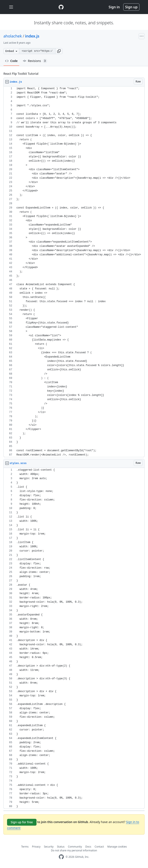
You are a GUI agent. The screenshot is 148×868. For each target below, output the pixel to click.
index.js (32, 36)
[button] (59, 51)
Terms (25, 847)
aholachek (13, 36)
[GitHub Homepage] (61, 857)
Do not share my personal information (74, 850)
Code (11, 61)
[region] (74, 272)
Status (61, 847)
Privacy (36, 847)
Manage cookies (117, 847)
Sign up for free (22, 822)
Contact (99, 847)
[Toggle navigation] (11, 7)
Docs (88, 847)
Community (75, 847)
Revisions (35, 61)
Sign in (114, 7)
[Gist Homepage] (61, 7)
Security (49, 847)
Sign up (131, 7)
